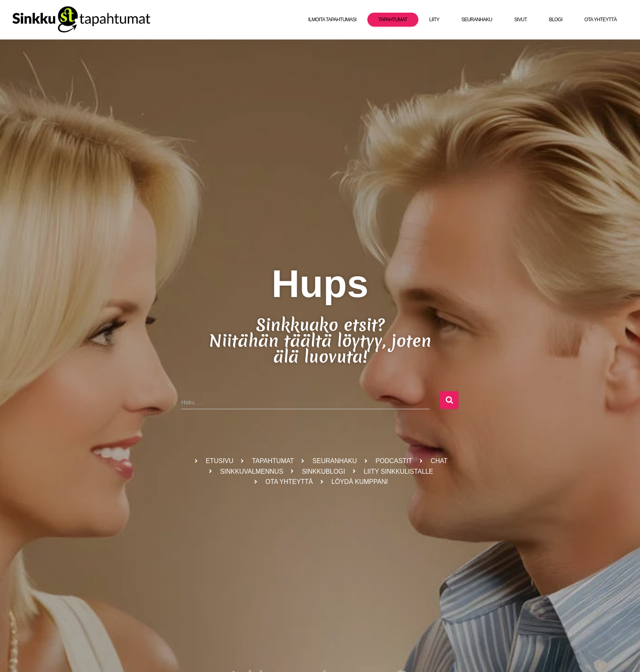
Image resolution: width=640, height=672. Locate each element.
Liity (434, 20)
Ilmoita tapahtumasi (332, 20)
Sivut (521, 20)
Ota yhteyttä (601, 20)
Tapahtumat (393, 20)
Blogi (556, 20)
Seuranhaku (477, 20)
